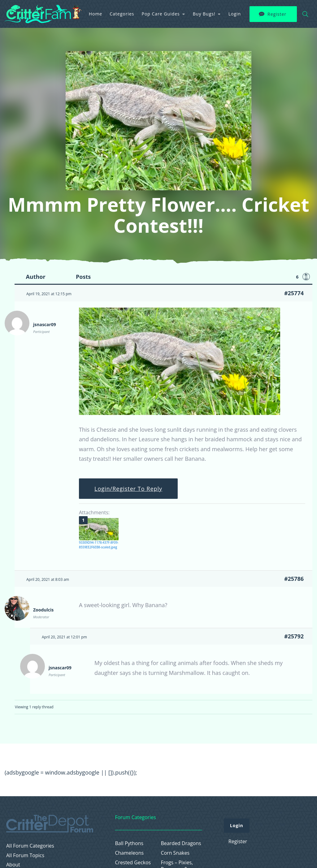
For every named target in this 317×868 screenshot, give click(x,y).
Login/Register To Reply (128, 489)
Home (96, 14)
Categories (122, 14)
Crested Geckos (133, 863)
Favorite (306, 277)
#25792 (294, 636)
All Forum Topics (25, 855)
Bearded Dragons (181, 843)
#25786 (294, 579)
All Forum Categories (30, 846)
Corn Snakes (175, 853)
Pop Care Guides (161, 14)
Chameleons (129, 853)
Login (235, 14)
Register (277, 14)
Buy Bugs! (204, 14)
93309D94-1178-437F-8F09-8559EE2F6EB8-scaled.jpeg (99, 545)
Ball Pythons (129, 843)
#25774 (294, 293)
